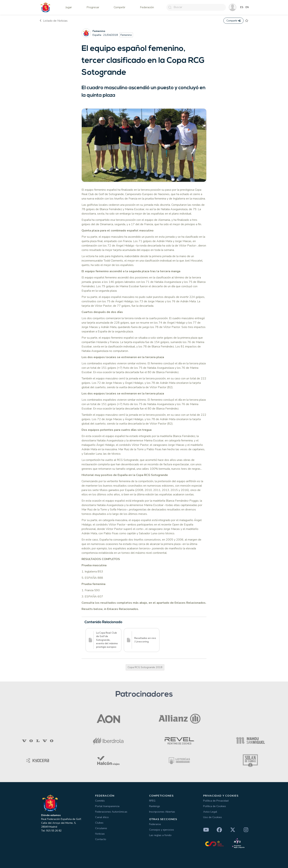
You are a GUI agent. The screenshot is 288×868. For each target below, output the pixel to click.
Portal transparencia (107, 806)
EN (247, 7)
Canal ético (102, 817)
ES (242, 7)
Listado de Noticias (54, 21)
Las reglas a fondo (160, 835)
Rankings (155, 806)
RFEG (152, 801)
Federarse (155, 824)
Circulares (101, 828)
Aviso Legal (210, 812)
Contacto (101, 839)
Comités (100, 801)
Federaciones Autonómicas (111, 812)
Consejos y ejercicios (162, 830)
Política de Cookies (215, 806)
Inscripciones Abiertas (162, 812)
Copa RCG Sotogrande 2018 (145, 667)
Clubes (99, 823)
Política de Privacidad (216, 801)
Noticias (100, 834)
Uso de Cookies (213, 817)
